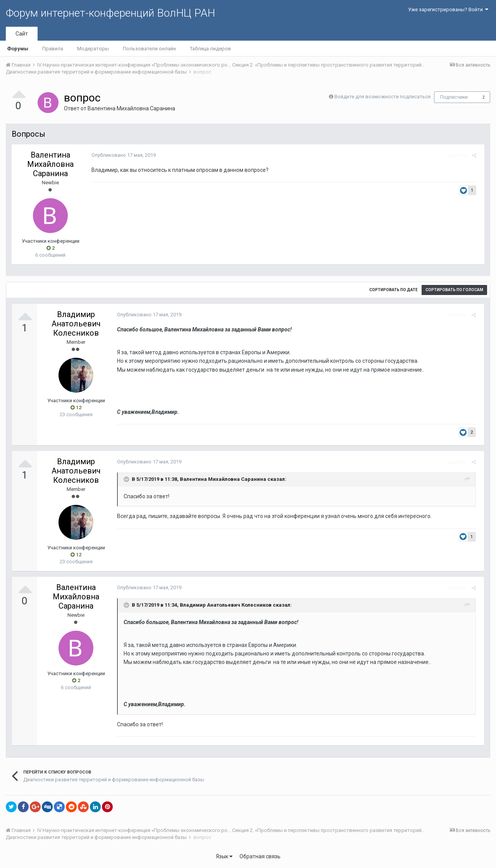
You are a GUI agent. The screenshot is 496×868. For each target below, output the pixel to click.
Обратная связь (260, 856)
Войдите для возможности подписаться (382, 97)
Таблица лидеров (210, 49)
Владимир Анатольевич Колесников (76, 324)
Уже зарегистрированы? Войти (448, 9)
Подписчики (454, 97)
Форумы (18, 49)
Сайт (22, 34)
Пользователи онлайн (149, 49)
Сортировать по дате (394, 290)
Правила (53, 49)
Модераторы (93, 49)
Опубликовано (121, 155)
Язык (224, 856)
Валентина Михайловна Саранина (131, 108)
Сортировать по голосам (454, 290)
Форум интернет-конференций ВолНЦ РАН (110, 13)
